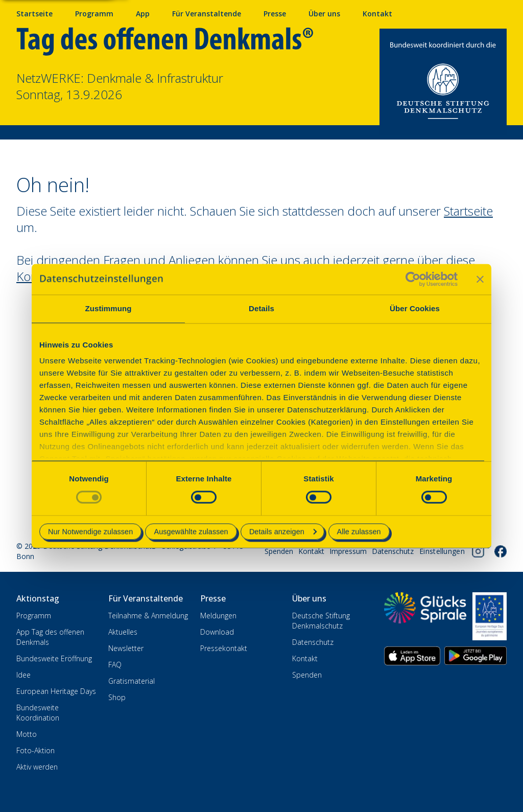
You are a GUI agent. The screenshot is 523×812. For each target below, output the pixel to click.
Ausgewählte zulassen (191, 531)
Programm (34, 616)
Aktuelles (123, 632)
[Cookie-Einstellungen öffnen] (442, 551)
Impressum (348, 551)
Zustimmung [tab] (109, 308)
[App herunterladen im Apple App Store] (412, 656)
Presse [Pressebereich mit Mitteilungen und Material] (275, 14)
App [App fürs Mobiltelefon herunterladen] (143, 14)
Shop (117, 697)
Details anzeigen (283, 531)
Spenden (279, 551)
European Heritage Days (56, 691)
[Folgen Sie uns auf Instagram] (478, 551)
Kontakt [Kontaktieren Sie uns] (377, 14)
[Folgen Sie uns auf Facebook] (501, 551)
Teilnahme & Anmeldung (148, 616)
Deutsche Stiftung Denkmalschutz (321, 621)
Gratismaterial (132, 681)
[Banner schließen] (480, 279)
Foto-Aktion (35, 750)
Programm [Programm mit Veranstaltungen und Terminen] (94, 14)
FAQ (115, 665)
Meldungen (218, 616)
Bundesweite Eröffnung (54, 658)
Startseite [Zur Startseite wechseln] (468, 211)
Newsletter (126, 648)
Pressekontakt (224, 648)
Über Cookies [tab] (415, 308)
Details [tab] (261, 308)
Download (217, 632)
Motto (27, 734)
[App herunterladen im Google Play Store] (476, 656)
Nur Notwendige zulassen (90, 531)
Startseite (34, 14)
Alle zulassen (359, 531)
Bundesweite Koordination (38, 713)
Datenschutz (393, 551)
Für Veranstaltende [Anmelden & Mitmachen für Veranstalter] (207, 14)
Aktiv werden (37, 767)
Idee (23, 675)
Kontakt (311, 551)
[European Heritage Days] (490, 616)
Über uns (324, 14)
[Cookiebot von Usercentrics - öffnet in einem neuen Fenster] (413, 279)
